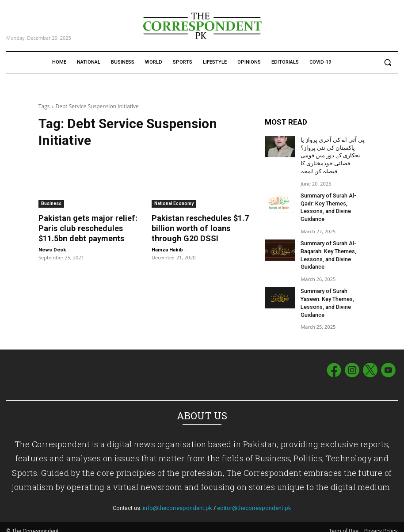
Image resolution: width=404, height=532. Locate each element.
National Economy (174, 203)
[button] (387, 63)
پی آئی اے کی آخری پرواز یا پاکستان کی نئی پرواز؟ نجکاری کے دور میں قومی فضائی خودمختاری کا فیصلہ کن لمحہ (331, 154)
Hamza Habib (167, 249)
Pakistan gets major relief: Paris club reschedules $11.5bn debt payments (84, 228)
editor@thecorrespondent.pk (254, 500)
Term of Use (344, 524)
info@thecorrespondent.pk (177, 500)
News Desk (52, 249)
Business (51, 203)
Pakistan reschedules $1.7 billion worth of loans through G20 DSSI (198, 228)
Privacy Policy (381, 524)
